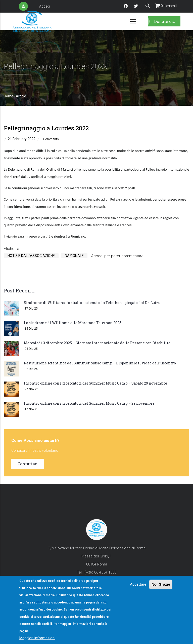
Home (9, 96)
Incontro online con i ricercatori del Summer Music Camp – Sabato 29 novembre (95, 383)
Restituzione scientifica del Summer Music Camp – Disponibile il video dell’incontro (100, 363)
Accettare (138, 584)
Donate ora (165, 21)
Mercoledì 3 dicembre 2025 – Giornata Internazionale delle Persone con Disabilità (97, 343)
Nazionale (74, 256)
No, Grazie (161, 584)
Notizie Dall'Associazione (31, 256)
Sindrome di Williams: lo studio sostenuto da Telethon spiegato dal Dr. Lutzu (92, 303)
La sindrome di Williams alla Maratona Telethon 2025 (73, 323)
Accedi (45, 6)
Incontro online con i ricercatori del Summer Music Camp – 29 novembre (89, 403)
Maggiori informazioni (37, 638)
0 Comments (50, 139)
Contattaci (28, 464)
